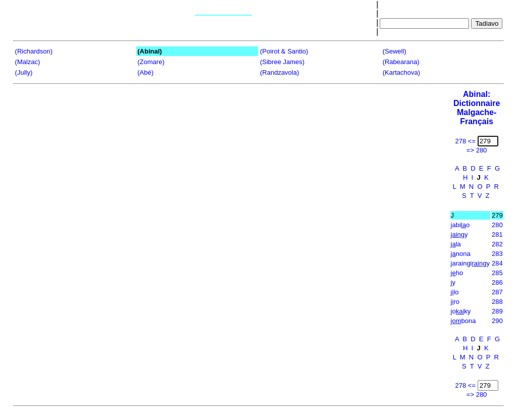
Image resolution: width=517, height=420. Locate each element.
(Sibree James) (282, 62)
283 (497, 254)
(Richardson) (34, 51)
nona (461, 254)
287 (497, 292)
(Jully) (24, 72)
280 (497, 225)
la (456, 244)
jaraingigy (470, 263)
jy (453, 282)
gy (459, 234)
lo (455, 292)
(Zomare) (151, 62)
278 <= (466, 141)
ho (457, 273)
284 (497, 263)
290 (497, 321)
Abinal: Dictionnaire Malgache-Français (477, 108)
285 (497, 273)
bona (463, 321)
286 (497, 282)
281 (497, 234)
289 (497, 311)
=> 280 (477, 150)
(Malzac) (28, 62)
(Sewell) (395, 51)
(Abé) (145, 72)
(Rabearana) (401, 62)
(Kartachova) (401, 72)
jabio (460, 225)
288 (497, 302)
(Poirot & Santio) (284, 51)
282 (497, 244)
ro (455, 302)
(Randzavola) (279, 72)
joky (461, 311)
